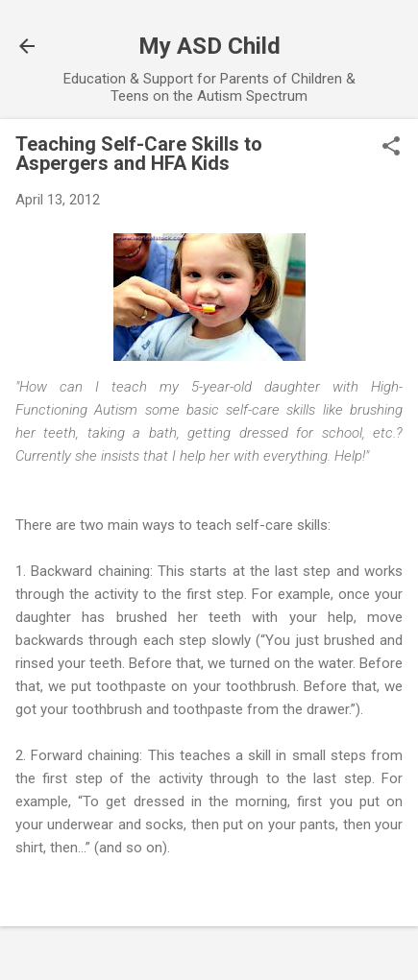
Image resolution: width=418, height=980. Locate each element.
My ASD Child (209, 46)
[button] (391, 148)
